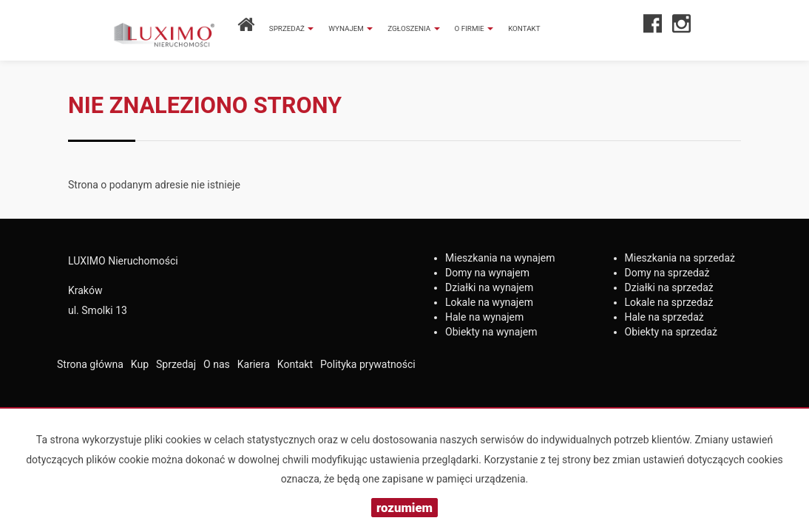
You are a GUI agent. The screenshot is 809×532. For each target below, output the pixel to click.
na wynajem (500, 258)
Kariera (254, 364)
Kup (140, 364)
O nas (217, 364)
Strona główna (90, 364)
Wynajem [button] (351, 28)
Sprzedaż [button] (292, 28)
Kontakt (524, 28)
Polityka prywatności (368, 364)
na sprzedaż (680, 258)
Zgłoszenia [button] (413, 28)
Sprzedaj (176, 364)
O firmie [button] (474, 28)
